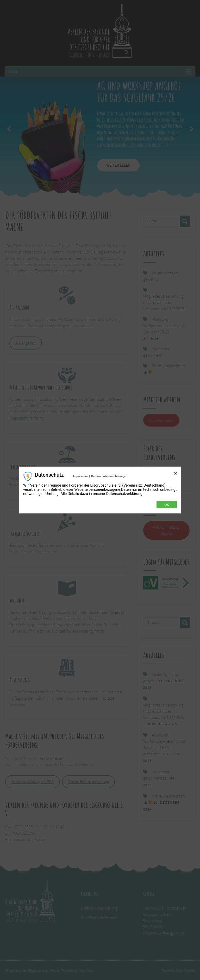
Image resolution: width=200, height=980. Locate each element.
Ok (167, 504)
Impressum (80, 476)
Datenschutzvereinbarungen (109, 476)
